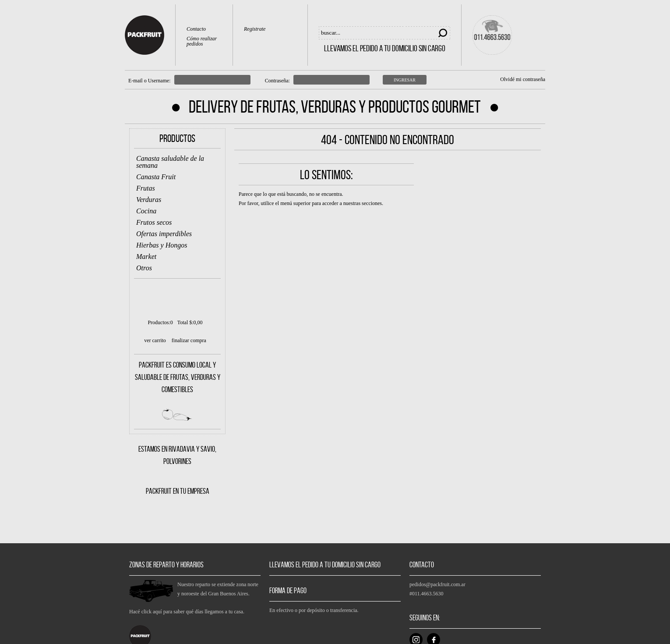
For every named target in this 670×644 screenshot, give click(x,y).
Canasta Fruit (156, 177)
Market (146, 257)
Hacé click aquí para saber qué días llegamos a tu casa (186, 612)
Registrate (255, 29)
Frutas (146, 188)
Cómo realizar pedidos (202, 41)
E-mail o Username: (150, 81)
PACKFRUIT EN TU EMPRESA (178, 491)
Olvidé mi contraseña (523, 79)
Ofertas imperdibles (164, 234)
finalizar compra (189, 340)
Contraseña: (277, 81)
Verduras (149, 200)
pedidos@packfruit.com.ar (437, 584)
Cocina (146, 211)
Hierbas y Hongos (162, 245)
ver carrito (155, 340)
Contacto (196, 29)
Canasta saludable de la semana (170, 162)
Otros (144, 268)
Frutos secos (154, 222)
